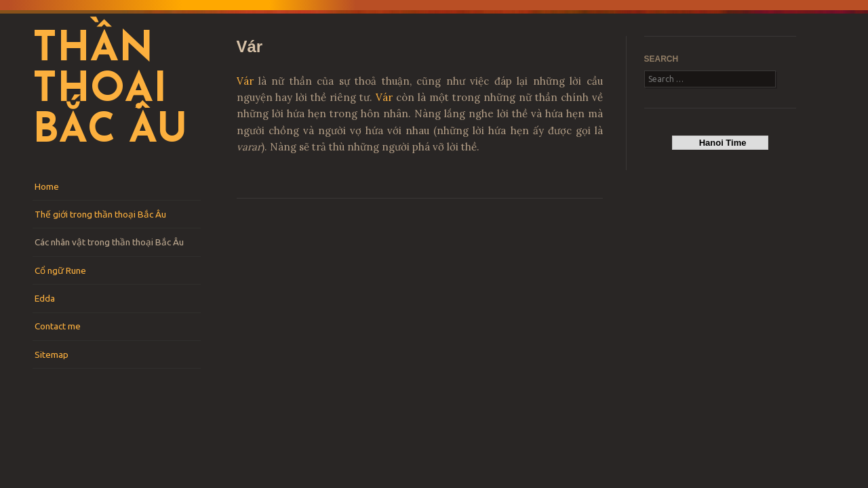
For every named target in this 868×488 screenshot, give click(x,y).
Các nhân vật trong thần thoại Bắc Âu (109, 242)
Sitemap (52, 354)
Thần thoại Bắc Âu (110, 91)
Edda (45, 298)
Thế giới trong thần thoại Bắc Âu (100, 214)
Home (47, 186)
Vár (245, 81)
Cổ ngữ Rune (60, 270)
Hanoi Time (720, 143)
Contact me (58, 326)
